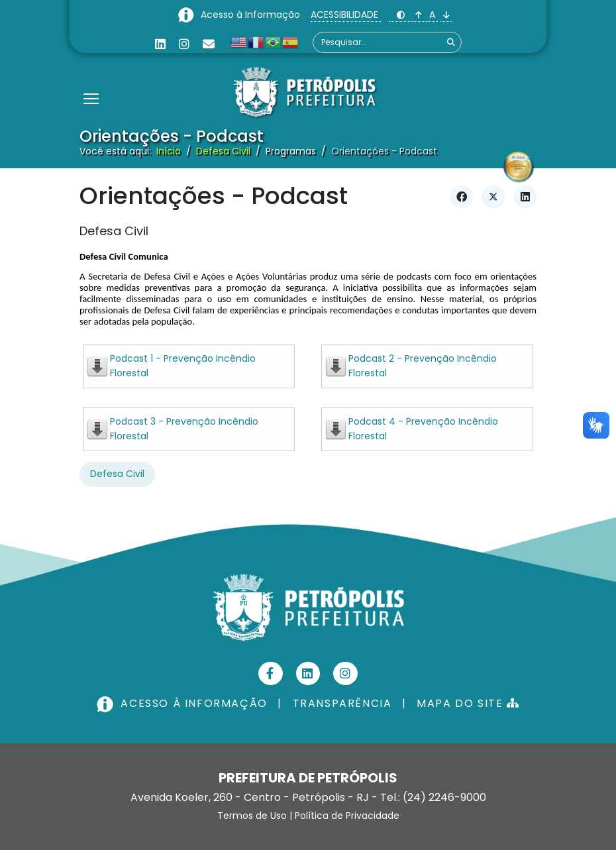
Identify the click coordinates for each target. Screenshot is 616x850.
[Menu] (91, 82)
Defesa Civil (114, 231)
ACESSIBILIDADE (346, 15)
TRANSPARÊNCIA (342, 703)
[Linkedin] (160, 44)
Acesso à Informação (252, 15)
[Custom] (209, 44)
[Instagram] (184, 44)
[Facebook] (271, 673)
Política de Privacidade (347, 816)
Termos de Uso (252, 816)
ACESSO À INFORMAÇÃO (183, 703)
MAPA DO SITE (468, 703)
